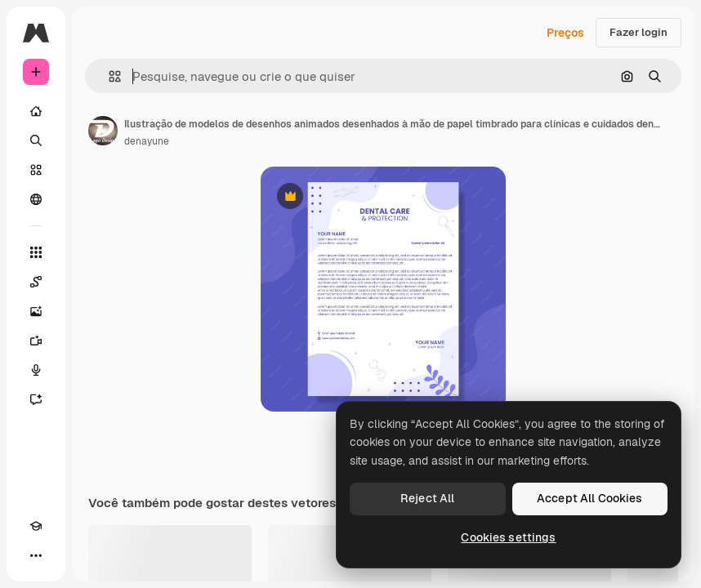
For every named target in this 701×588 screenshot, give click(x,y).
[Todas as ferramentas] (36, 252)
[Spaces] (36, 282)
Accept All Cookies (590, 498)
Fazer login (638, 32)
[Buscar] (36, 140)
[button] (108, 76)
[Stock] (36, 170)
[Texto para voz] (36, 370)
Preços (565, 33)
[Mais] (36, 555)
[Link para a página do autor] (103, 131)
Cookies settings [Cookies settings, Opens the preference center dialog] (508, 537)
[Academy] (36, 526)
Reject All (427, 498)
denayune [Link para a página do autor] (147, 141)
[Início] (36, 111)
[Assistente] (36, 399)
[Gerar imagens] (36, 311)
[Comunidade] (36, 199)
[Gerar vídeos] (36, 341)
